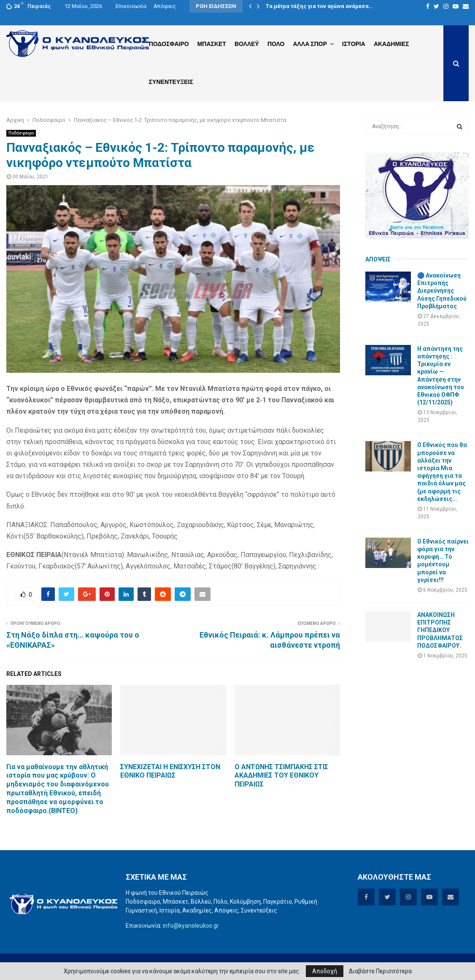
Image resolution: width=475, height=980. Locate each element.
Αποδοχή (325, 971)
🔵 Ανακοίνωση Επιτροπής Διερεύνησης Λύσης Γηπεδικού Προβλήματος (442, 291)
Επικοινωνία (131, 6)
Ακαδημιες (391, 44)
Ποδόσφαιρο (21, 133)
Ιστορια (354, 44)
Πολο (276, 44)
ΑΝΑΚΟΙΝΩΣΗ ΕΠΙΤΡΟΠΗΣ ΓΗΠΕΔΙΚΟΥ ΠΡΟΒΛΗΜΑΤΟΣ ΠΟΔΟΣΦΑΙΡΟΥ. (440, 630)
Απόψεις (165, 6)
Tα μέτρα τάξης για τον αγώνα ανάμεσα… (319, 6)
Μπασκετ (212, 44)
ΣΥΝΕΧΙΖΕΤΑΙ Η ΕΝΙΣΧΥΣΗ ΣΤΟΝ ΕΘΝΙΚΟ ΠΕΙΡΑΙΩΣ (170, 771)
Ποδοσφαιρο (169, 44)
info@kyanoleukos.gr (191, 926)
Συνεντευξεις (171, 82)
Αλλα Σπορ (310, 44)
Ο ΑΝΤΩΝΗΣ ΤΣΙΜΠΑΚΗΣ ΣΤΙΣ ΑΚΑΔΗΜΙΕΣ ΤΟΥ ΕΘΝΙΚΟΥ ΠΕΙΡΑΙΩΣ (281, 776)
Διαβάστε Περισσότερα (380, 971)
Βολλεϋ (247, 44)
